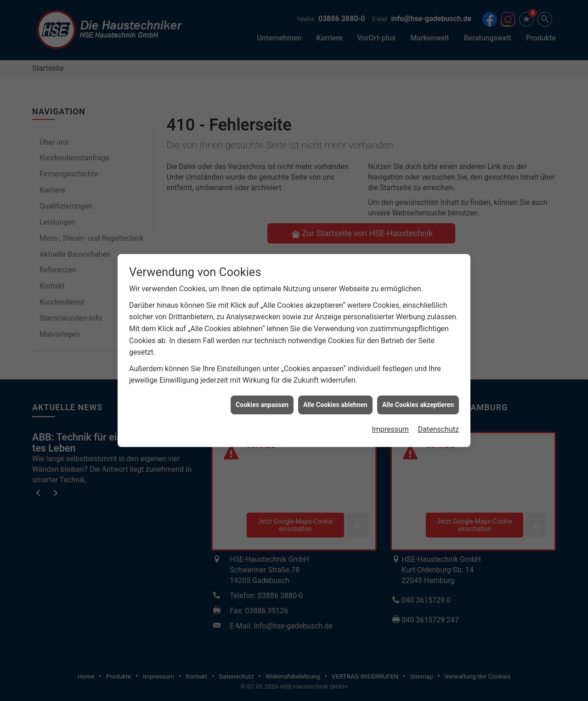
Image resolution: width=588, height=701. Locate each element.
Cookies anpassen (262, 391)
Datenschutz (438, 416)
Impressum (390, 416)
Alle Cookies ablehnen (335, 391)
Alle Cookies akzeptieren (418, 391)
